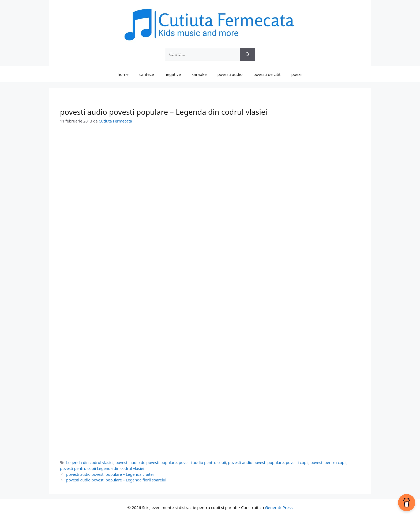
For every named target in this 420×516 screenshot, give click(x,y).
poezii (297, 74)
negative (173, 74)
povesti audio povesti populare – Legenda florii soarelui (116, 480)
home (123, 74)
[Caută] (248, 54)
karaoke (199, 74)
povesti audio (230, 74)
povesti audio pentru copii (202, 463)
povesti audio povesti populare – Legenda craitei (110, 474)
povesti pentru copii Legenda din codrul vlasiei (102, 468)
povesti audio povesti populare (256, 463)
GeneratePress (279, 507)
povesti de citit (267, 74)
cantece (147, 74)
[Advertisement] (210, 171)
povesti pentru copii (328, 463)
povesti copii (297, 463)
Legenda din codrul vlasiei (90, 463)
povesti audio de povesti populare (146, 463)
